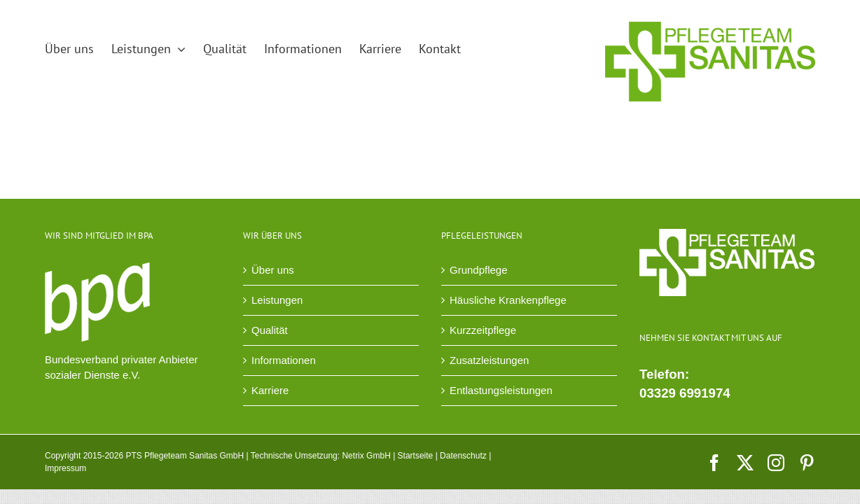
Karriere (270, 390)
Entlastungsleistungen (501, 390)
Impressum (65, 468)
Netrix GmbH (366, 456)
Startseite (416, 456)
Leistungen (277, 300)
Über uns (273, 270)
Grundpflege (479, 270)
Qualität (270, 330)
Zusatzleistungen (489, 360)
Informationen (284, 360)
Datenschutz (463, 456)
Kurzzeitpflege (483, 330)
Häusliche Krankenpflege (508, 300)
